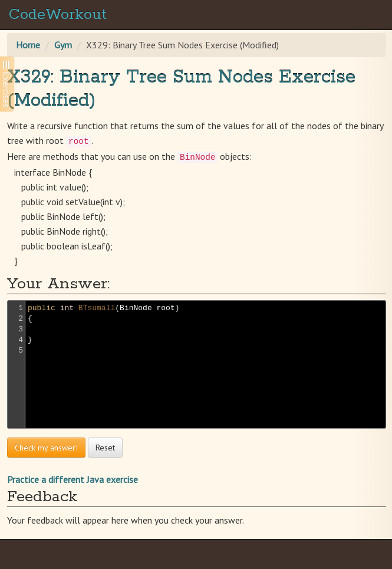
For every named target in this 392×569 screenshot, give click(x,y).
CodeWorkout (58, 15)
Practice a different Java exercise (73, 479)
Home (28, 45)
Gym (63, 45)
